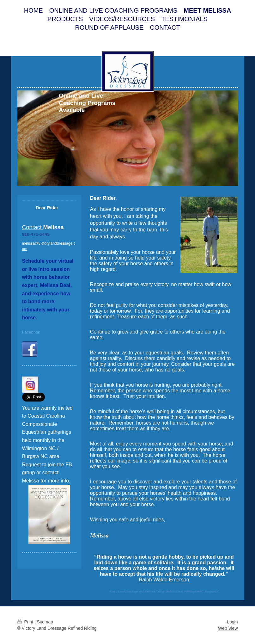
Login (232, 622)
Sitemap (45, 622)
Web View (228, 628)
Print (26, 622)
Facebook (31, 332)
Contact (33, 227)
